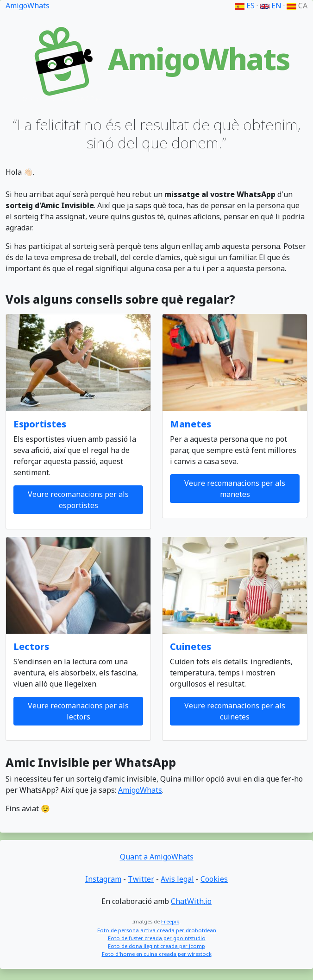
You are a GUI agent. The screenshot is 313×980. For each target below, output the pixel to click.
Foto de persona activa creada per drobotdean (157, 930)
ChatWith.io (191, 901)
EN (271, 6)
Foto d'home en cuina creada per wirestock (157, 954)
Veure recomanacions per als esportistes (78, 500)
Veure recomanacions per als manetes (235, 489)
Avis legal (177, 879)
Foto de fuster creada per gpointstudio (157, 938)
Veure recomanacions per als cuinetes (235, 711)
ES (245, 6)
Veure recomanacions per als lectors (78, 711)
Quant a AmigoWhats (157, 857)
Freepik (170, 921)
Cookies (214, 879)
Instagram (103, 879)
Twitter (141, 879)
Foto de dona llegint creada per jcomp (156, 946)
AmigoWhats (28, 6)
